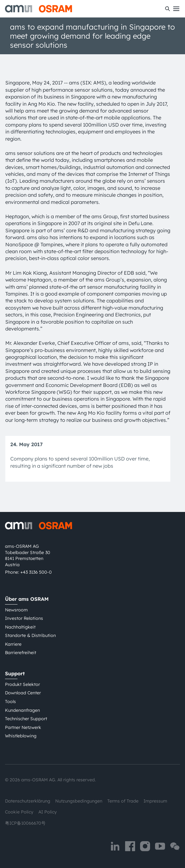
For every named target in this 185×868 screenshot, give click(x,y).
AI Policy (48, 812)
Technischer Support (26, 719)
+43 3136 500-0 (36, 572)
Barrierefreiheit (21, 653)
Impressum (155, 801)
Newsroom (16, 610)
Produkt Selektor (22, 684)
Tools (10, 702)
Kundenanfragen (22, 710)
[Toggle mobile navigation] (176, 9)
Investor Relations (24, 618)
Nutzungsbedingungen (79, 801)
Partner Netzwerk (23, 727)
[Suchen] (168, 9)
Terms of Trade (123, 801)
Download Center (23, 693)
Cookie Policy (19, 812)
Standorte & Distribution (30, 635)
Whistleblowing (21, 736)
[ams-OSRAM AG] (39, 9)
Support (15, 673)
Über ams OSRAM (27, 599)
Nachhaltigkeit (20, 627)
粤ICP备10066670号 (25, 823)
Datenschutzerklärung (28, 801)
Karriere (13, 644)
